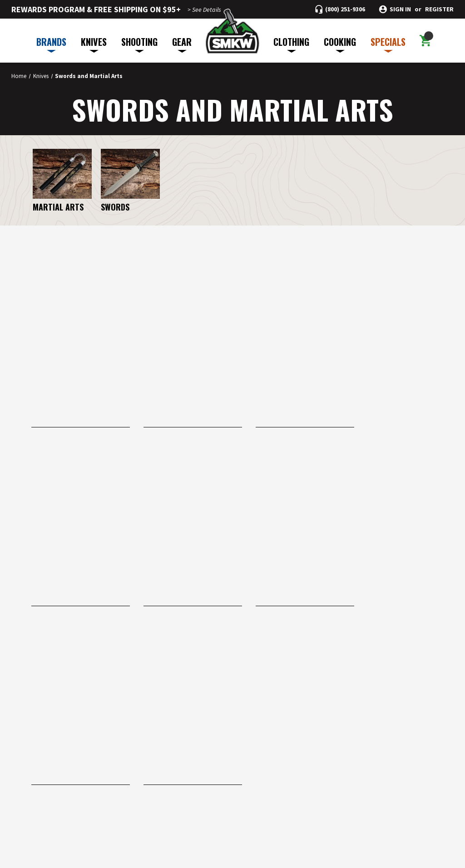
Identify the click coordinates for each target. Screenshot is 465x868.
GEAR (182, 44)
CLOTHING (291, 44)
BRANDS (51, 44)
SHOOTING (139, 44)
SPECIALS (388, 44)
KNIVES (94, 44)
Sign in (400, 9)
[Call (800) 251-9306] (340, 9)
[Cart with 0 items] (425, 41)
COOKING (340, 44)
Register (439, 9)
